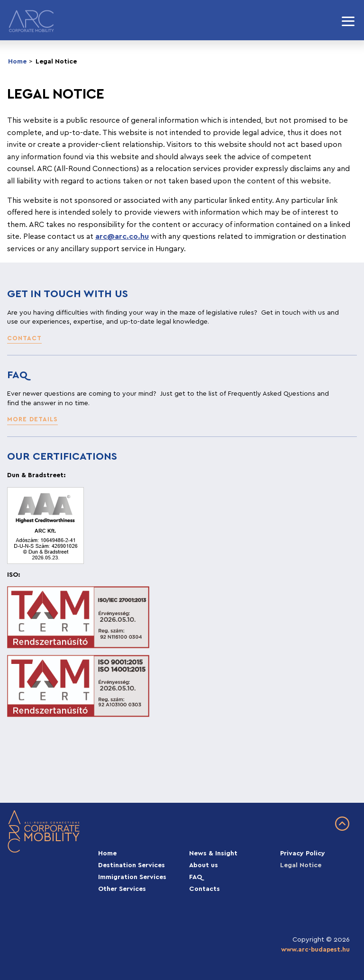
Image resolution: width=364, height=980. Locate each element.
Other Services (122, 889)
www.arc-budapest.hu (315, 950)
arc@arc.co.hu (122, 236)
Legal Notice (56, 62)
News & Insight (213, 853)
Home (17, 62)
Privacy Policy (303, 853)
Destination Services (132, 865)
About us (204, 865)
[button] (24, 339)
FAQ (196, 877)
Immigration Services (132, 877)
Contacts (205, 889)
